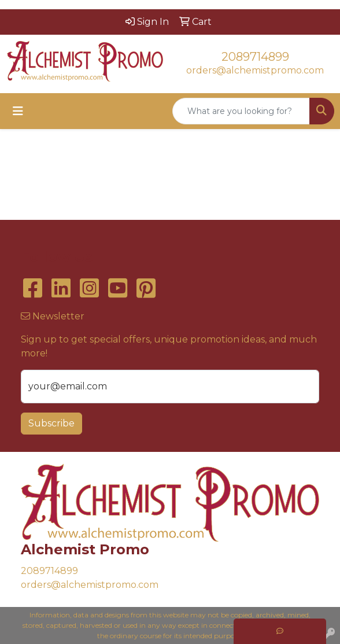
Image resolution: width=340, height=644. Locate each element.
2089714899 (255, 57)
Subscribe (51, 423)
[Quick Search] (241, 111)
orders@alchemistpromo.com (255, 70)
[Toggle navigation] (18, 111)
